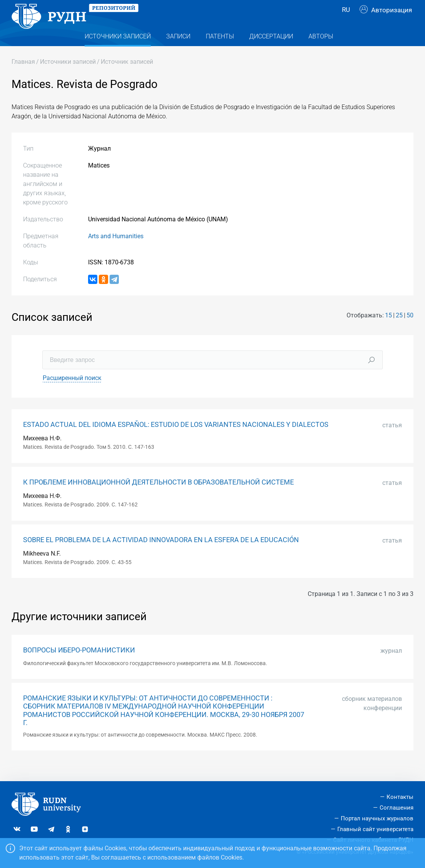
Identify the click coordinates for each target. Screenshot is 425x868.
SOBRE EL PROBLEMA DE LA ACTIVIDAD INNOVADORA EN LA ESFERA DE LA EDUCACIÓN (161, 555)
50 (410, 331)
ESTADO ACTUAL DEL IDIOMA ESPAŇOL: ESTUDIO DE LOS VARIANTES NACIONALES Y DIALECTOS (176, 440)
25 (399, 331)
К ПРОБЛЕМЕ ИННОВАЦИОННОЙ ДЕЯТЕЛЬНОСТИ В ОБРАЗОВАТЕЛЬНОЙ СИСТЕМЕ (158, 498)
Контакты (400, 797)
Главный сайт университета (375, 829)
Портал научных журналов (377, 818)
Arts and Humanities (116, 251)
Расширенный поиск (72, 393)
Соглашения (397, 808)
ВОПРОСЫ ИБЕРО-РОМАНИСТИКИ (79, 666)
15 (388, 331)
